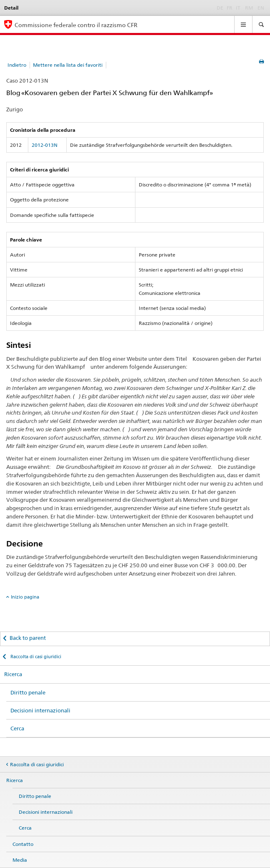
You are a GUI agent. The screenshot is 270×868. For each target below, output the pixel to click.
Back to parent (28, 638)
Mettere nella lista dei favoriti (68, 65)
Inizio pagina (25, 597)
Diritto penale (28, 692)
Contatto (23, 844)
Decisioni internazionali (40, 710)
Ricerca (13, 674)
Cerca (17, 728)
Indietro (17, 65)
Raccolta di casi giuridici (35, 657)
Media (20, 860)
